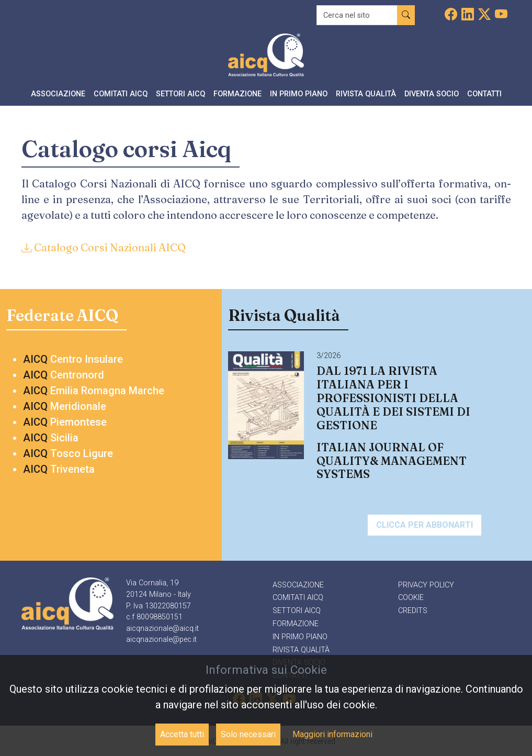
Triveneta (59, 469)
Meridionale (65, 406)
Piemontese (65, 422)
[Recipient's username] (357, 15)
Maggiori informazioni (332, 734)
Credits (413, 611)
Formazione (296, 624)
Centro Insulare (73, 359)
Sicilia (51, 438)
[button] (58, 95)
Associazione (298, 585)
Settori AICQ (297, 611)
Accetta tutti (182, 734)
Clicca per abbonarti (425, 525)
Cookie (411, 598)
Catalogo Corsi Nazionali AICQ (104, 247)
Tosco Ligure (68, 453)
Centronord (64, 375)
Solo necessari (248, 734)
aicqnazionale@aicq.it (162, 629)
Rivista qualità (301, 650)
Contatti (484, 94)
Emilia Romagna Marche (94, 391)
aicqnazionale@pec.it (161, 640)
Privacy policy (426, 585)
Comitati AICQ (298, 598)
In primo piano (300, 637)
